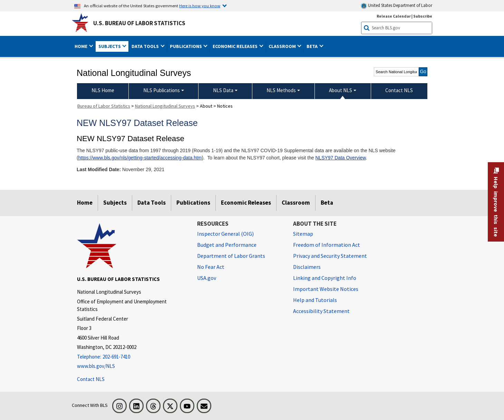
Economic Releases (246, 203)
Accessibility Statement (321, 311)
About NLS (341, 90)
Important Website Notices (326, 289)
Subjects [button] (110, 46)
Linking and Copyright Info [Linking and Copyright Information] (325, 278)
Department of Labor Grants (231, 256)
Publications (193, 203)
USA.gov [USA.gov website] (207, 278)
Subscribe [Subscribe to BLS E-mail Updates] (423, 16)
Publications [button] (186, 46)
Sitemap (303, 234)
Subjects (115, 203)
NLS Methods (281, 90)
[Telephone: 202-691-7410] (132, 357)
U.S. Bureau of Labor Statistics (139, 23)
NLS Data (223, 90)
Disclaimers (307, 267)
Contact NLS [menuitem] (399, 90)
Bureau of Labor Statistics (104, 106)
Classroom (296, 203)
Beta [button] (313, 46)
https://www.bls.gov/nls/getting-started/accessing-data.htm (140, 158)
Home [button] (81, 46)
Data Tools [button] (146, 46)
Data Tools (152, 203)
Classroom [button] (283, 46)
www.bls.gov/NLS (96, 366)
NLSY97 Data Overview (340, 158)
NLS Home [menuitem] (103, 90)
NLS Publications (162, 90)
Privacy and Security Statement (330, 256)
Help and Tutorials (315, 300)
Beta (327, 203)
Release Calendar (394, 16)
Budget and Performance (227, 245)
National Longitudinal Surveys (165, 106)
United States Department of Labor (396, 6)
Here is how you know (200, 6)
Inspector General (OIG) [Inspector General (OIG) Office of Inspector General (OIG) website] (225, 234)
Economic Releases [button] (236, 46)
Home (85, 203)
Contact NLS (91, 379)
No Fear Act (211, 267)
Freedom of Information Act (327, 245)
